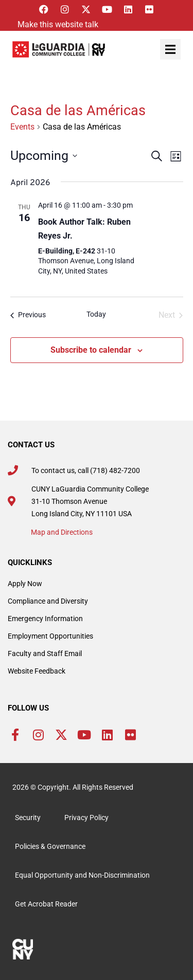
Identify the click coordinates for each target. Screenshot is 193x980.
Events (22, 127)
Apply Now (25, 584)
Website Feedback (37, 671)
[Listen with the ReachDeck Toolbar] (55, 25)
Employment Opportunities (50, 636)
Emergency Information (45, 619)
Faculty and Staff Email (45, 654)
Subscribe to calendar (91, 350)
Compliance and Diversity (48, 601)
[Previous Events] (28, 315)
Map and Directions (62, 532)
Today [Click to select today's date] (96, 314)
